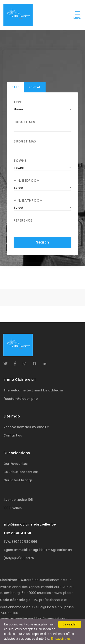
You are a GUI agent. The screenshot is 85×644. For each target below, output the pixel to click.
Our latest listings (18, 470)
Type (18, 102)
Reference (23, 220)
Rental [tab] (35, 87)
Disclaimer (9, 569)
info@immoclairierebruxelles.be (30, 514)
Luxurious (21, 461)
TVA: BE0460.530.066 (20, 531)
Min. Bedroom (27, 181)
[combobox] (42, 109)
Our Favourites (16, 453)
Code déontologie (15, 589)
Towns (20, 161)
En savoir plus (61, 639)
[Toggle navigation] (78, 15)
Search (42, 242)
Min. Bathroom (28, 200)
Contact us (13, 425)
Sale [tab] (15, 87)
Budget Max (25, 141)
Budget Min (24, 122)
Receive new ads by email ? (26, 417)
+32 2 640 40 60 (17, 523)
